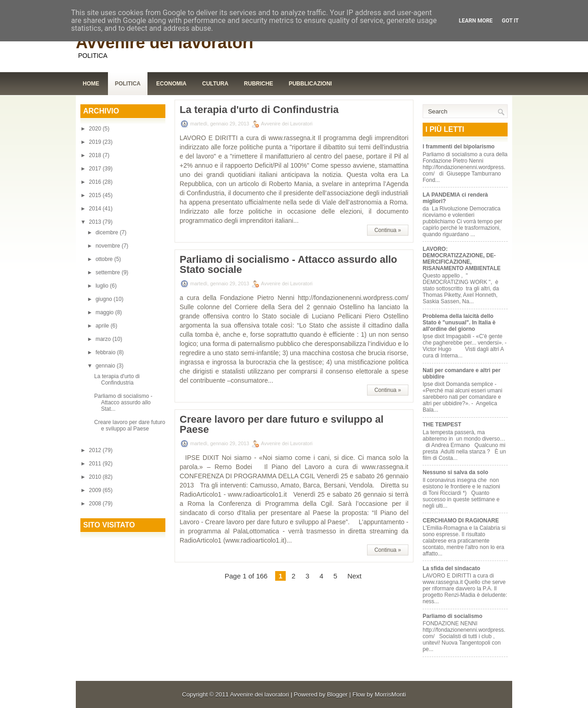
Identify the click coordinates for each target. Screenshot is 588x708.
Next (354, 576)
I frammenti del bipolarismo (459, 147)
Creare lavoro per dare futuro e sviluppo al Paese (130, 425)
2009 (96, 490)
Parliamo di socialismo (452, 616)
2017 (96, 169)
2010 (96, 477)
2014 (96, 209)
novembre (109, 246)
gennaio (106, 366)
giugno (105, 299)
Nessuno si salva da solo (455, 472)
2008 (96, 504)
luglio (103, 286)
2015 (96, 195)
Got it (510, 21)
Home (91, 84)
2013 (96, 222)
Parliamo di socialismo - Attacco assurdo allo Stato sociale (288, 265)
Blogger (337, 694)
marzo (104, 339)
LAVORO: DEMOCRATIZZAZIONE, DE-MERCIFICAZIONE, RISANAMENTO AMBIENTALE (462, 259)
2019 (96, 142)
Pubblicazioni (310, 84)
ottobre (105, 259)
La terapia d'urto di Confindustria (117, 379)
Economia (171, 84)
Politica (128, 84)
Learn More (476, 21)
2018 (96, 155)
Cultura (215, 84)
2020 (96, 129)
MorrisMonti (390, 694)
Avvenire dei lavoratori (165, 42)
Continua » (388, 230)
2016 (96, 182)
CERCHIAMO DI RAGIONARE (461, 521)
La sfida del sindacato (451, 568)
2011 (96, 464)
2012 (96, 450)
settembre (109, 272)
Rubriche (258, 84)
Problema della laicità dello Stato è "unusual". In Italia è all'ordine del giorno (459, 323)
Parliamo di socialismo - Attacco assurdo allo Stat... (123, 402)
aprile (103, 326)
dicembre (108, 232)
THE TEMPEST (442, 425)
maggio (105, 312)
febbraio (106, 352)
